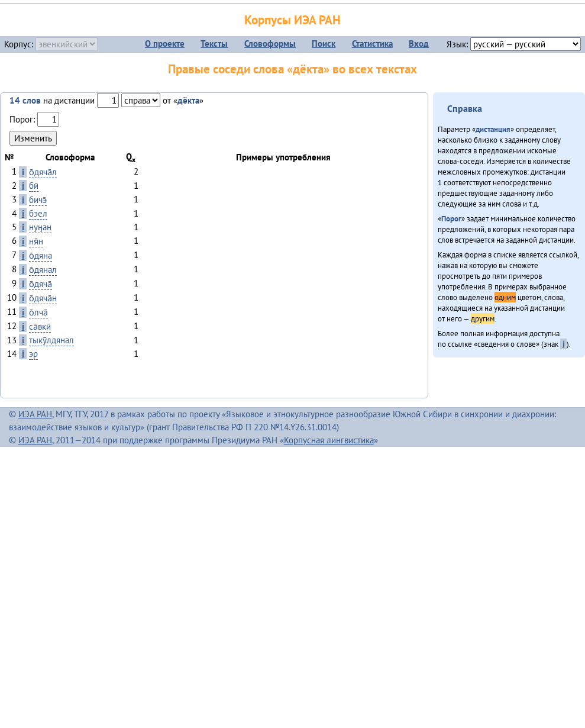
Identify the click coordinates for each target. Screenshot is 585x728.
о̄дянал (43, 270)
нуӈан (40, 227)
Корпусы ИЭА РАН (292, 20)
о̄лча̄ (38, 312)
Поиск (324, 44)
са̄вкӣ (40, 326)
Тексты (214, 44)
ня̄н (36, 241)
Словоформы (270, 44)
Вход (419, 44)
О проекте (165, 44)
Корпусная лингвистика (329, 440)
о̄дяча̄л (43, 172)
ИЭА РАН (35, 414)
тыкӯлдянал (51, 340)
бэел (38, 213)
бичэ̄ (38, 200)
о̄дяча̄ (41, 284)
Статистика (372, 44)
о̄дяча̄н (43, 298)
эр (33, 354)
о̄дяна (41, 255)
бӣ (34, 186)
